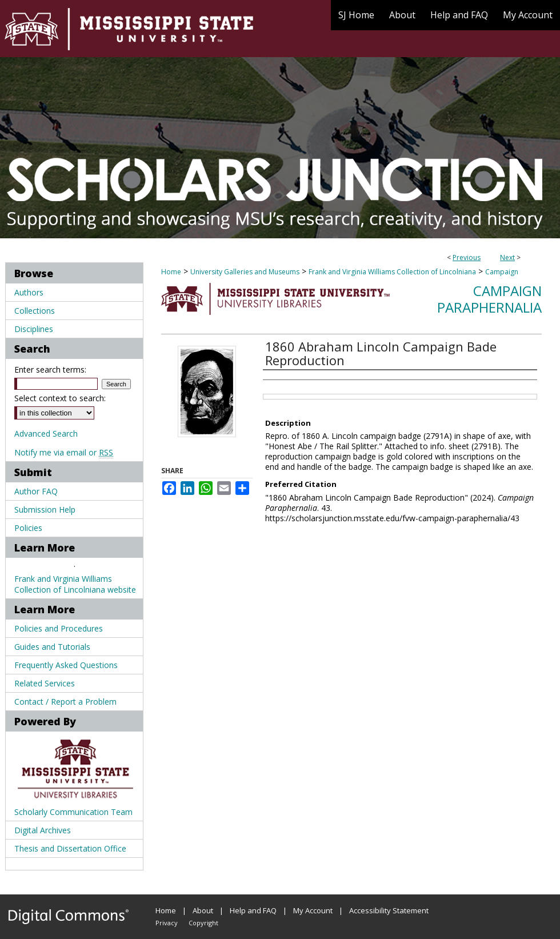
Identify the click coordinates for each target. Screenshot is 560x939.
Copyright (203, 923)
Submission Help (45, 510)
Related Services (45, 683)
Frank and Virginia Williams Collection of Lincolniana (392, 272)
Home (171, 272)
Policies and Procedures (59, 628)
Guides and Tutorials (52, 647)
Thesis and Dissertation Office (70, 848)
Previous (467, 257)
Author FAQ (36, 491)
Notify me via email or (64, 452)
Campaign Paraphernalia (489, 299)
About (203, 910)
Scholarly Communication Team (73, 812)
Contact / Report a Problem (65, 702)
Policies (28, 528)
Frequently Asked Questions (66, 665)
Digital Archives (43, 830)
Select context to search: (60, 398)
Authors (29, 292)
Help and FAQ (253, 910)
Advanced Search (46, 433)
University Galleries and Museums (245, 272)
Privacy (167, 923)
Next (507, 257)
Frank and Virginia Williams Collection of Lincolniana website (75, 584)
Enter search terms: (50, 369)
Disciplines (34, 329)
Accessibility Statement (389, 910)
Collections (35, 311)
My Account (313, 910)
